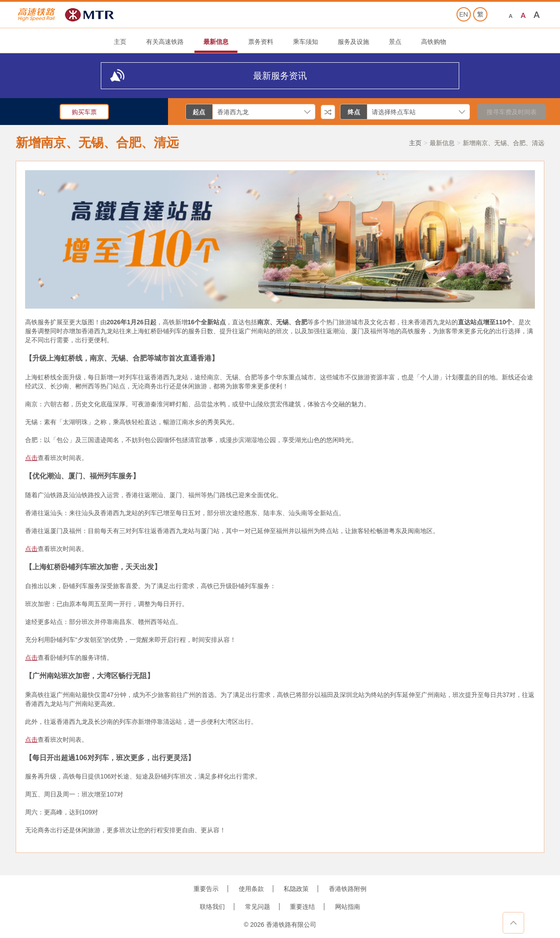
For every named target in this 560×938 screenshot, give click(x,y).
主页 (120, 42)
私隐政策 (296, 889)
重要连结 (302, 907)
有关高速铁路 (165, 42)
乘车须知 (306, 42)
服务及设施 (353, 42)
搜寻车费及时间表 (512, 112)
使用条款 (251, 889)
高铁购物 (434, 42)
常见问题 (258, 907)
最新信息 (216, 42)
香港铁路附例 (348, 889)
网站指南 (348, 907)
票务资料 (261, 42)
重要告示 (206, 889)
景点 (395, 42)
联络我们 (212, 907)
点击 (31, 458)
